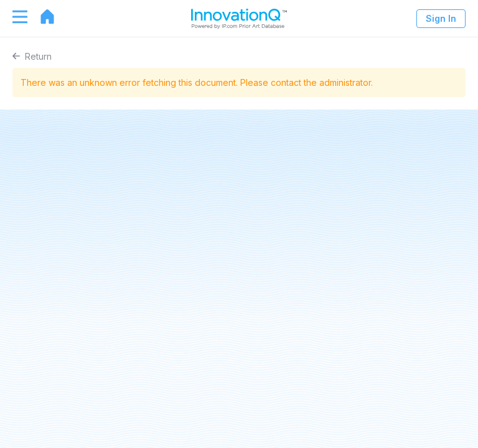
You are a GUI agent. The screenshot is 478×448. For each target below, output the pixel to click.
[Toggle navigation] (14, 17)
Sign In (441, 18)
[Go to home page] (41, 17)
